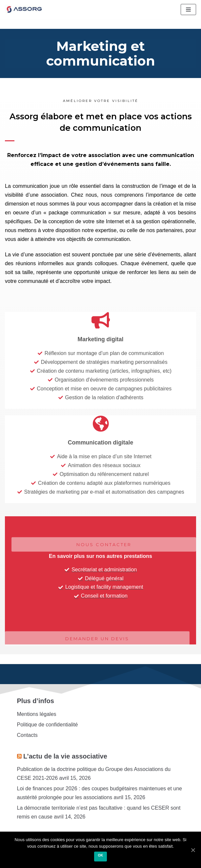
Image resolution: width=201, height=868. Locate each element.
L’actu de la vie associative (65, 756)
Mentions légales (37, 714)
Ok (100, 855)
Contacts (27, 735)
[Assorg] (25, 10)
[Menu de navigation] (188, 10)
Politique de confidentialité (48, 725)
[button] (97, 648)
